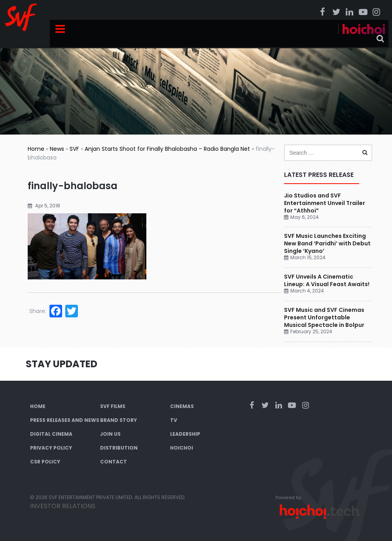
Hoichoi (182, 448)
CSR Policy (45, 462)
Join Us (110, 434)
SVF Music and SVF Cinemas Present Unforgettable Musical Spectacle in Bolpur (324, 317)
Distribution (119, 448)
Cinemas (182, 406)
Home (36, 149)
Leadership (185, 434)
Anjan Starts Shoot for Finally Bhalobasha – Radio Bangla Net (167, 149)
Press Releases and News (65, 420)
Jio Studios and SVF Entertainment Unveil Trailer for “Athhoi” (325, 203)
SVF (74, 149)
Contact (114, 462)
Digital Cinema (51, 434)
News (57, 149)
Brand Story (118, 420)
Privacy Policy (51, 448)
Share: (38, 311)
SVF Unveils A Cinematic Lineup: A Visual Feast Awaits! (327, 280)
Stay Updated (62, 364)
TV (174, 420)
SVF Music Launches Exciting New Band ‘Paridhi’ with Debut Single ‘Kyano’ (327, 243)
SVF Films (113, 406)
